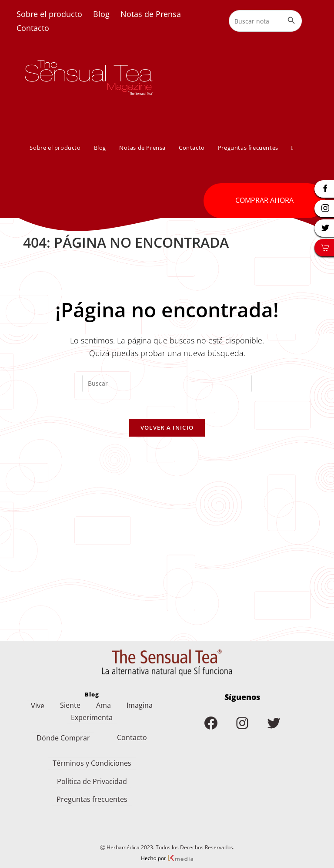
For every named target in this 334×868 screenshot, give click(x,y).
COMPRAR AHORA (264, 200)
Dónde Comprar (63, 732)
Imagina (140, 699)
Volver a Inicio (167, 427)
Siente (70, 699)
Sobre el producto (49, 14)
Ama (104, 699)
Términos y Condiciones (92, 757)
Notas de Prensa (151, 14)
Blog (101, 14)
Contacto (33, 28)
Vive (38, 700)
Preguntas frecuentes (92, 793)
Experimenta (92, 711)
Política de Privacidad (92, 775)
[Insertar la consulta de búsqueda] (167, 384)
